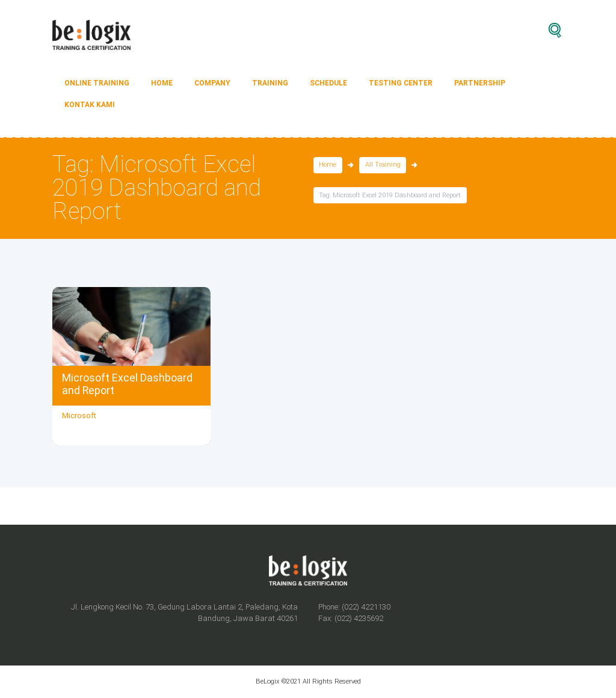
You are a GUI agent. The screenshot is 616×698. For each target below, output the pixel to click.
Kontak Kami (90, 105)
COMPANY (212, 83)
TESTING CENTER (401, 83)
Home (328, 165)
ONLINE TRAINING (97, 83)
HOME (162, 83)
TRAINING (270, 83)
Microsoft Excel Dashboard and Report (127, 384)
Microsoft (79, 415)
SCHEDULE (328, 83)
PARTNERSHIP (480, 83)
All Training (383, 165)
